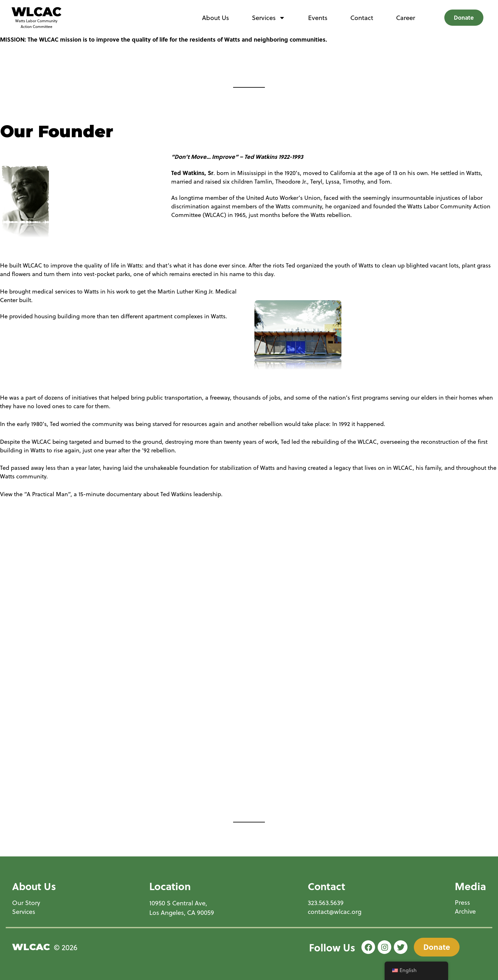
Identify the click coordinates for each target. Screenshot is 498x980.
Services (269, 18)
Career (406, 18)
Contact (362, 18)
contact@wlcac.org (335, 912)
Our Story (26, 903)
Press (462, 903)
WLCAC (36, 12)
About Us (215, 18)
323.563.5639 (325, 903)
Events (318, 18)
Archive (466, 912)
